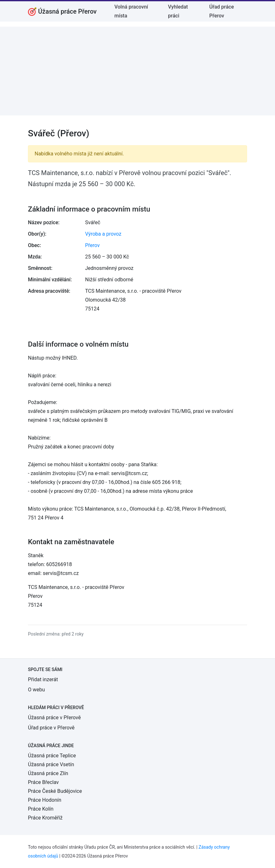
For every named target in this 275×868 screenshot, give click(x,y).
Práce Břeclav (43, 782)
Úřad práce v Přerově (51, 728)
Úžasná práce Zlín (48, 773)
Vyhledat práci (178, 11)
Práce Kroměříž (45, 818)
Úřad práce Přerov (221, 11)
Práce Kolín (41, 809)
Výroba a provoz (103, 234)
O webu (36, 690)
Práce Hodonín (45, 800)
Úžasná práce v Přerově (54, 718)
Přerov (92, 245)
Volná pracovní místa (131, 11)
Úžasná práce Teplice (52, 756)
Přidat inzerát (43, 679)
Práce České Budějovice (55, 791)
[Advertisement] (137, 71)
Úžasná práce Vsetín (51, 764)
